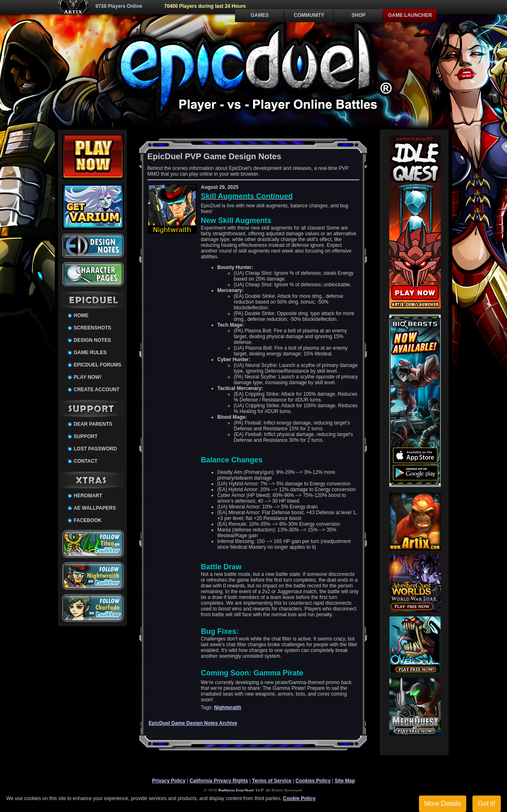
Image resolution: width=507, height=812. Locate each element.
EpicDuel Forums (98, 365)
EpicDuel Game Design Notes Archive (193, 723)
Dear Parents (93, 424)
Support (86, 436)
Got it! (487, 804)
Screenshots (92, 328)
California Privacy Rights (219, 781)
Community (309, 15)
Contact (86, 461)
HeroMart (88, 496)
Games (260, 15)
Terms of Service (272, 781)
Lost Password (95, 449)
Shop (358, 15)
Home (81, 316)
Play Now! (87, 377)
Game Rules (90, 353)
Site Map (345, 781)
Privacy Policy (169, 781)
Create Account (97, 390)
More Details (443, 804)
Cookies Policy (313, 781)
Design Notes (92, 340)
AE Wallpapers (95, 508)
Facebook (88, 520)
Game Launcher (410, 15)
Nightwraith (228, 708)
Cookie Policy (299, 798)
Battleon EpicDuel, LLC (241, 791)
